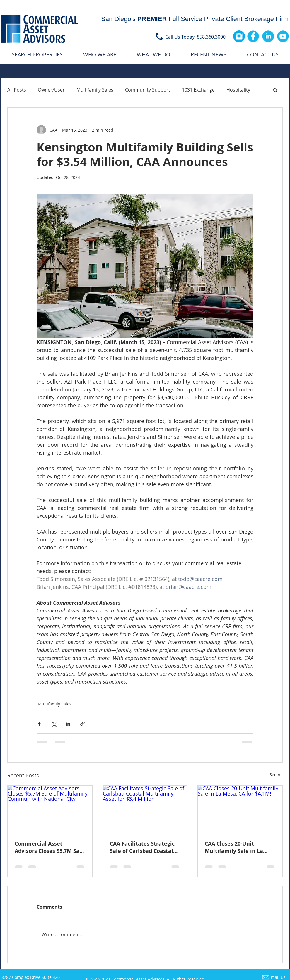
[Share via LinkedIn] (68, 724)
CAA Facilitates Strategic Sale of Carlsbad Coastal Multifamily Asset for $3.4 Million (144, 847)
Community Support (148, 90)
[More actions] (250, 130)
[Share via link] (82, 724)
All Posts (17, 90)
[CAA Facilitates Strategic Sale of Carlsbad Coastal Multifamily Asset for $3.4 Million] (145, 809)
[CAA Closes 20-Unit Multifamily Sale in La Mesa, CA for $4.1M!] (240, 809)
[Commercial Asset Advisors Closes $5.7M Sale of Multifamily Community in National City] (50, 809)
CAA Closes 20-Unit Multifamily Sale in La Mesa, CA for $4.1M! (234, 847)
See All (276, 775)
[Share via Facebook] (39, 724)
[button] (275, 90)
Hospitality (238, 90)
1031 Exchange (198, 90)
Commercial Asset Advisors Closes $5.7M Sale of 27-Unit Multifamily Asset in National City (50, 847)
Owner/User (51, 90)
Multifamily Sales (95, 90)
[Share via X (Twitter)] (54, 724)
